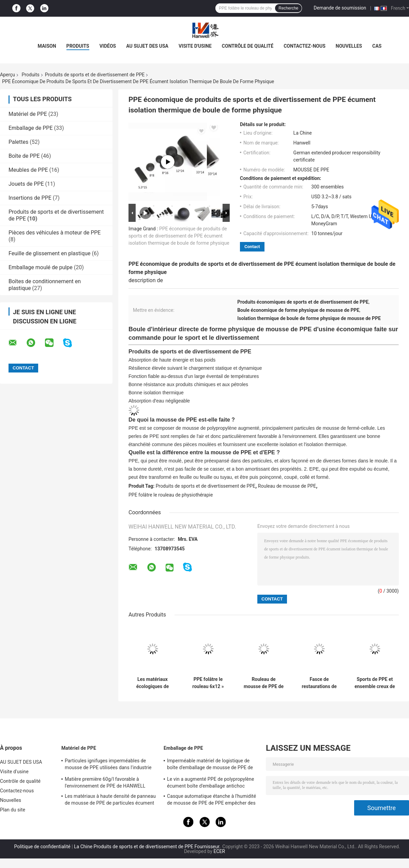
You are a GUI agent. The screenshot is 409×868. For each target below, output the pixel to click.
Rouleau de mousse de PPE (287, 486)
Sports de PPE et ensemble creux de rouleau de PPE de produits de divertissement (375, 683)
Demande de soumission (340, 8)
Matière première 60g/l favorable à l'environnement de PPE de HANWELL (105, 782)
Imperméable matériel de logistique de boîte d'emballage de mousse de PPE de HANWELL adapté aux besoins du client (210, 765)
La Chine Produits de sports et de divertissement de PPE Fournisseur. (148, 847)
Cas (377, 46)
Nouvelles (349, 46)
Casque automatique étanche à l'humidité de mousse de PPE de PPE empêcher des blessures (211, 801)
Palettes (18, 142)
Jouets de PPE (26, 184)
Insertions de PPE (30, 198)
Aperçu (7, 75)
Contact (252, 247)
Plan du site (13, 810)
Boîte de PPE (24, 156)
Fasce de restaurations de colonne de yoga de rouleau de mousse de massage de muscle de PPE (319, 683)
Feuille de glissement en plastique (50, 253)
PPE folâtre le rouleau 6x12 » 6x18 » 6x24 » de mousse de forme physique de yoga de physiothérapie (208, 683)
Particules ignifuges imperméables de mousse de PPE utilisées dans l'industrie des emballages (108, 765)
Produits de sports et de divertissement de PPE (95, 75)
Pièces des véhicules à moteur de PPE (55, 233)
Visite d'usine (195, 46)
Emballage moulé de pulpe (41, 267)
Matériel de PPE (28, 114)
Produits (31, 75)
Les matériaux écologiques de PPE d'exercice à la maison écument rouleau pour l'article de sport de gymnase (152, 683)
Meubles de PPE (28, 170)
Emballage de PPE (31, 128)
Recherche (288, 8)
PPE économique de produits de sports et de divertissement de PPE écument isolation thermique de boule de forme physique (179, 236)
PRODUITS (78, 46)
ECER (219, 851)
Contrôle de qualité (248, 46)
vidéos (108, 46)
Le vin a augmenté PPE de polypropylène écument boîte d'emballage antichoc (210, 782)
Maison (47, 46)
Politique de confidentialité (42, 847)
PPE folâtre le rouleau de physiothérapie (171, 495)
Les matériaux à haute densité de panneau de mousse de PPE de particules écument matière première (110, 801)
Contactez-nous (305, 46)
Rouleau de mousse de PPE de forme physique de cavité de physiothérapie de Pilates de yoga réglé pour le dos (264, 683)
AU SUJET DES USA (147, 46)
